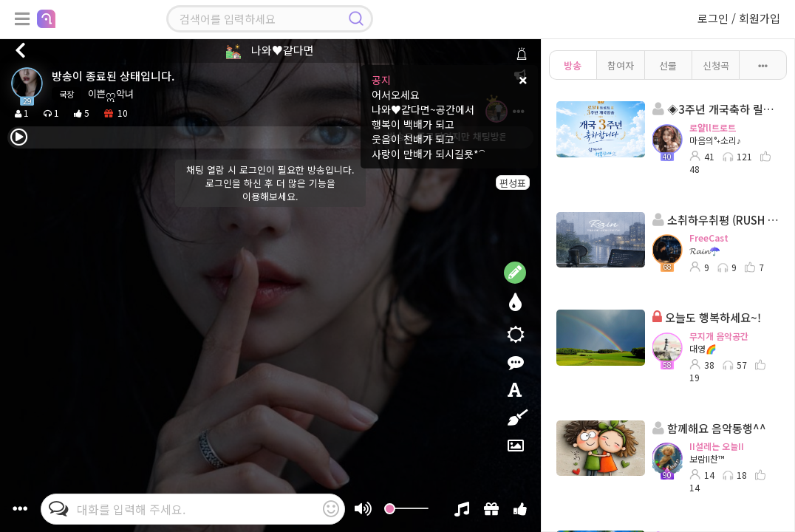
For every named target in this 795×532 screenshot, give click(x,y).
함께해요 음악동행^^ (709, 428)
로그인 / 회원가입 (739, 18)
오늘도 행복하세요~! (707, 317)
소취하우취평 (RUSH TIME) (716, 220)
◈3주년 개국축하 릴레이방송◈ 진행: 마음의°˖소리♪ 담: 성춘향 (716, 109)
